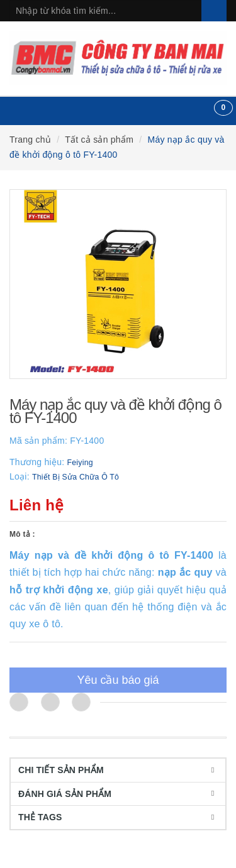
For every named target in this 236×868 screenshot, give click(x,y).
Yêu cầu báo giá (118, 680)
